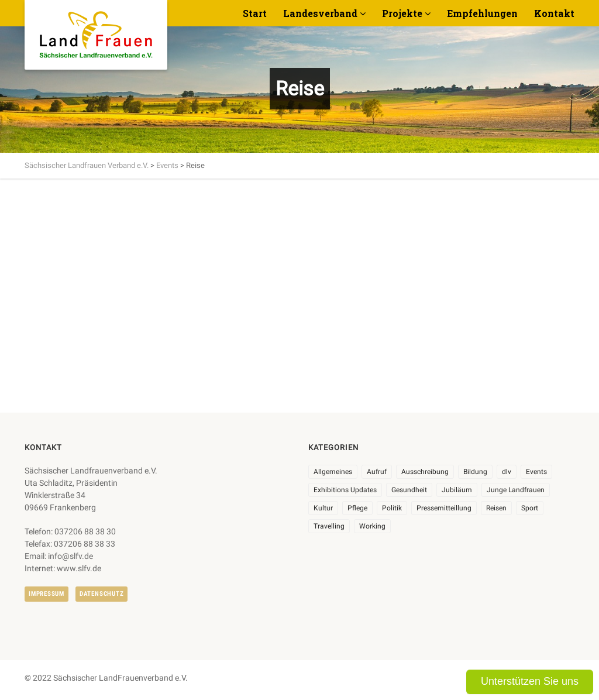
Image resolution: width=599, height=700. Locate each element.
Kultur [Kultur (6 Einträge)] (323, 508)
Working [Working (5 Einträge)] (372, 526)
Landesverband (320, 13)
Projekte (402, 13)
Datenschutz (101, 594)
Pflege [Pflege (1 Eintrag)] (357, 508)
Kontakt (554, 13)
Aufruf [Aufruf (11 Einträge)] (377, 472)
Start (255, 13)
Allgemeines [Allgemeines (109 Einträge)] (333, 472)
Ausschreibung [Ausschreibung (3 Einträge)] (425, 472)
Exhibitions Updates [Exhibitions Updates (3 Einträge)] (345, 490)
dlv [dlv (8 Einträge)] (507, 472)
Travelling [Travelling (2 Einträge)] (329, 526)
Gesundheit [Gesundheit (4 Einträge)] (409, 490)
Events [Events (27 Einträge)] (536, 472)
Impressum (47, 594)
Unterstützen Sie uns (530, 681)
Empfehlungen (482, 13)
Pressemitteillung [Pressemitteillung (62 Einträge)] (444, 508)
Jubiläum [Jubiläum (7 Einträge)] (457, 490)
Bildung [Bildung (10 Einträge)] (475, 472)
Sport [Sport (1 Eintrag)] (530, 508)
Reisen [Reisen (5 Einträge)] (496, 508)
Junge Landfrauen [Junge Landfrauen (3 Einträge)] (516, 490)
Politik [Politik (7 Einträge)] (392, 508)
